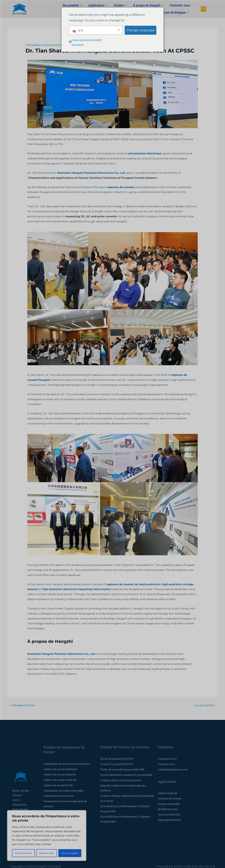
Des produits (72, 5)
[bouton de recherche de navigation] (203, 9)
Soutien (120, 5)
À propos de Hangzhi (148, 5)
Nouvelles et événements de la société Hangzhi (59, 45)
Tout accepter (70, 853)
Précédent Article (21, 705)
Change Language (140, 30)
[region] (47, 836)
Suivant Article (206, 705)
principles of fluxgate (92, 187)
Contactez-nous (180, 5)
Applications (98, 5)
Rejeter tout (47, 853)
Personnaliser (23, 853)
